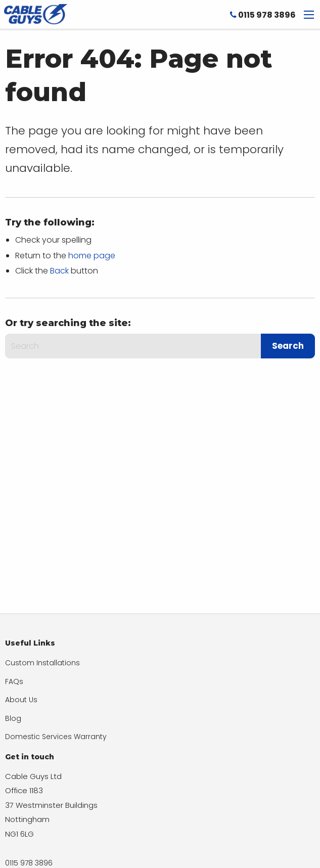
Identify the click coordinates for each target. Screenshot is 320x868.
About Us (21, 700)
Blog (13, 718)
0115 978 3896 (263, 15)
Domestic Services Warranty (56, 737)
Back (59, 271)
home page (92, 256)
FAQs (14, 681)
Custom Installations (42, 663)
